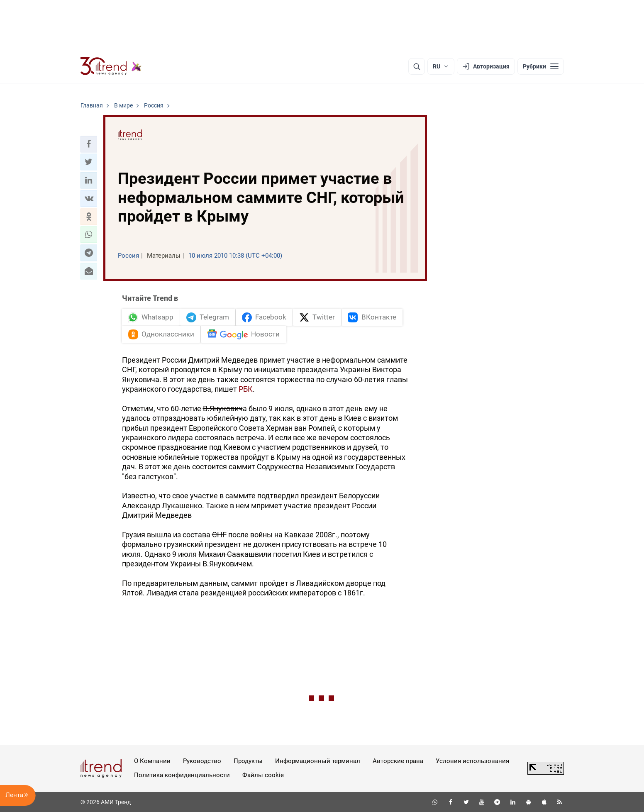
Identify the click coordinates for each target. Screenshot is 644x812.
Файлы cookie (263, 775)
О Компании (152, 761)
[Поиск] (417, 66)
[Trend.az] (111, 66)
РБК (246, 389)
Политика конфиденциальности (182, 775)
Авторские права (398, 761)
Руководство (202, 761)
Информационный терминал (318, 761)
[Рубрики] (541, 66)
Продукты (248, 761)
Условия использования (472, 761)
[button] (89, 144)
